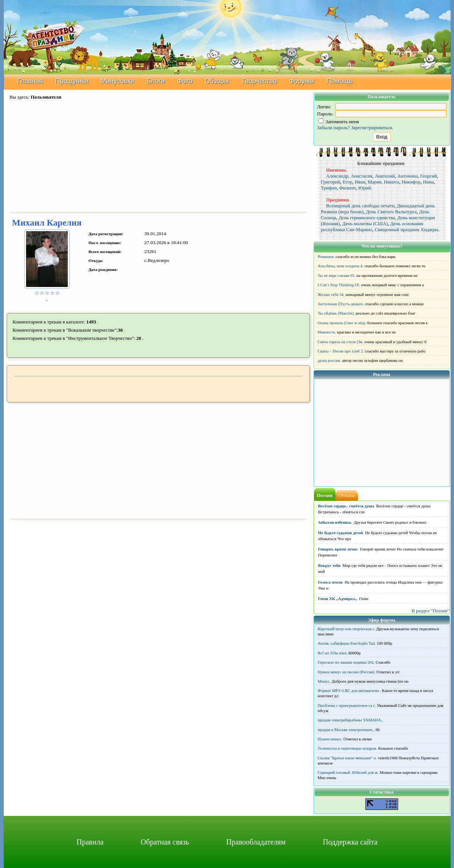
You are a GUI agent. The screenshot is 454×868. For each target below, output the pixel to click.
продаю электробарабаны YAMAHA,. (350, 720)
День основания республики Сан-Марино (372, 226)
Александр (337, 176)
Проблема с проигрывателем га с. (347, 705)
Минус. (324, 681)
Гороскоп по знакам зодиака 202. (346, 662)
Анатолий (385, 176)
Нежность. (327, 332)
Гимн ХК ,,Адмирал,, (337, 599)
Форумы (302, 81)
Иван (360, 182)
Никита (391, 182)
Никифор (411, 182)
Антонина (408, 176)
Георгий (428, 176)
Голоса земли (330, 582)
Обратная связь (165, 842)
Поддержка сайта (350, 842)
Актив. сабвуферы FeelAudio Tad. (347, 643)
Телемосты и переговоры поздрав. (347, 748)
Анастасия (361, 176)
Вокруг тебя (329, 565)
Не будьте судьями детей (341, 533)
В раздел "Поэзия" (431, 611)
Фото (185, 81)
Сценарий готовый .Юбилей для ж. (348, 772)
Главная (30, 81)
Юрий (365, 188)
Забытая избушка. (335, 522)
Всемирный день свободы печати (360, 206)
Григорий (331, 182)
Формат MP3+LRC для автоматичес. (349, 690)
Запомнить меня (339, 122)
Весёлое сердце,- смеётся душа (346, 506)
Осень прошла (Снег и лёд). (342, 323)
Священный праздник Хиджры (407, 229)
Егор (347, 182)
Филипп (348, 188)
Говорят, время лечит (338, 549)
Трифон (329, 188)
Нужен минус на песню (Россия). (347, 672)
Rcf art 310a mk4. (332, 653)
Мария (374, 182)
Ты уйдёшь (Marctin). (336, 313)
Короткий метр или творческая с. (347, 629)
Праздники (72, 81)
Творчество (259, 81)
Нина (428, 182)
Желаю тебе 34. (331, 294)
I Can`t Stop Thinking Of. (339, 285)
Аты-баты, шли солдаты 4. (341, 266)
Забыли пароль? (333, 127)
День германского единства (367, 218)
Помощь (340, 81)
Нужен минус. (330, 739)
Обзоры (217, 81)
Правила (90, 842)
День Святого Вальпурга (391, 212)
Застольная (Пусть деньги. (341, 304)
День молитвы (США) (365, 224)
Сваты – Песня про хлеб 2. (341, 351)
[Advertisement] (158, 157)
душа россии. (329, 360)
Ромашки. (326, 256)
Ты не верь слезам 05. (336, 275)
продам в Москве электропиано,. (346, 730)
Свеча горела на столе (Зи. (341, 342)
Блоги (156, 81)
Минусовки (118, 81)
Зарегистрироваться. (372, 127)
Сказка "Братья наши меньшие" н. (347, 758)
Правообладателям (256, 842)
